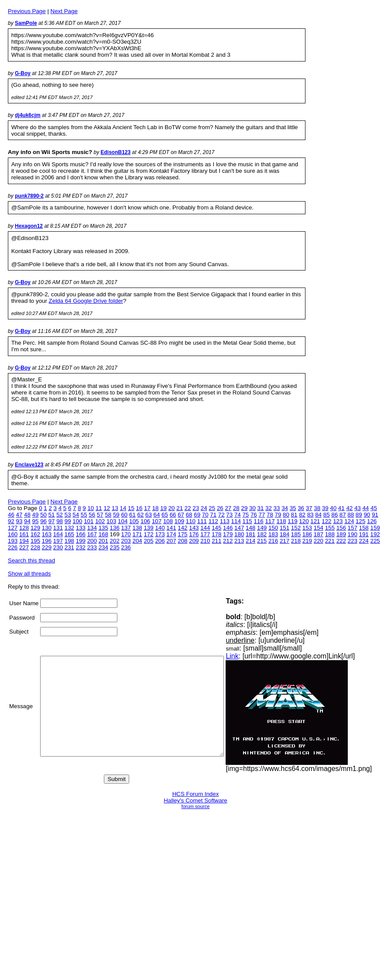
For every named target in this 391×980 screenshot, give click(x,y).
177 (205, 534)
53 (68, 515)
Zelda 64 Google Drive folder (86, 301)
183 (273, 534)
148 (250, 528)
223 (353, 541)
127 (13, 528)
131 (58, 528)
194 (24, 541)
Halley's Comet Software (195, 800)
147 (239, 528)
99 (68, 521)
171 (137, 534)
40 (333, 508)
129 (35, 528)
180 (239, 534)
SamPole (26, 23)
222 (341, 541)
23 (196, 508)
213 (239, 541)
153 (307, 528)
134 (92, 528)
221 (330, 541)
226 (13, 547)
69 (197, 515)
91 (375, 515)
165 (69, 534)
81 (294, 515)
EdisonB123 (116, 152)
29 (244, 508)
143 (194, 528)
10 (91, 508)
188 (330, 534)
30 (252, 508)
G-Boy (23, 73)
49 (36, 515)
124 (349, 521)
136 (115, 528)
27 (228, 508)
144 (205, 528)
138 (137, 528)
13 (115, 508)
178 (216, 534)
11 (99, 508)
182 (262, 534)
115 (247, 521)
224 (364, 541)
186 (307, 534)
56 (92, 515)
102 (100, 521)
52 (60, 515)
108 (168, 521)
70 (205, 515)
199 (81, 541)
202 (115, 541)
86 (334, 515)
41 (341, 508)
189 (341, 534)
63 (149, 515)
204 (137, 541)
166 (81, 534)
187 (319, 534)
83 (310, 515)
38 (317, 508)
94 (27, 521)
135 (103, 528)
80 (286, 515)
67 (181, 515)
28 (236, 508)
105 (134, 521)
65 (165, 515)
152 (296, 528)
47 (19, 515)
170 (126, 534)
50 (43, 515)
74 (238, 515)
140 (160, 528)
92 (11, 521)
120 (304, 521)
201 (103, 541)
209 (194, 541)
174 (171, 534)
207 (171, 541)
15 (131, 508)
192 (375, 534)
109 (179, 521)
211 (216, 541)
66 (173, 515)
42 (349, 508)
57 (100, 515)
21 (180, 508)
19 (163, 508)
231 (69, 547)
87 (343, 515)
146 (228, 528)
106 (145, 521)
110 (191, 521)
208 (182, 541)
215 (262, 541)
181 (250, 534)
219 (307, 541)
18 (156, 508)
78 (270, 515)
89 (359, 515)
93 (19, 521)
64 (157, 515)
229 (47, 547)
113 (225, 521)
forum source (196, 806)
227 (24, 547)
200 (92, 541)
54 (76, 515)
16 (139, 508)
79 (278, 515)
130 (47, 528)
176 (194, 534)
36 (301, 508)
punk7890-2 (29, 196)
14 (123, 508)
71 (213, 515)
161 (24, 534)
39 (325, 508)
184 (285, 534)
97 (52, 521)
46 (11, 515)
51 (52, 515)
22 (188, 508)
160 (13, 534)
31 (261, 508)
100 (77, 521)
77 (262, 515)
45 (374, 508)
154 (319, 528)
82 (302, 515)
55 (84, 515)
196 (47, 541)
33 (277, 508)
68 (189, 515)
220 (319, 541)
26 (220, 508)
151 (285, 528)
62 (141, 515)
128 (24, 528)
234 (103, 547)
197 (58, 541)
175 (182, 534)
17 (147, 508)
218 (296, 541)
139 (148, 528)
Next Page (64, 11)
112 (213, 521)
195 (35, 541)
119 (292, 521)
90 (367, 515)
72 (221, 515)
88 (351, 515)
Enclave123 (29, 465)
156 (341, 528)
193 (13, 541)
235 (115, 547)
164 (58, 534)
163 (47, 534)
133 (81, 528)
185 (296, 534)
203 (126, 541)
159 (375, 528)
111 (202, 521)
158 (364, 528)
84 (318, 515)
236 (126, 547)
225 (375, 541)
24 (204, 508)
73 (229, 515)
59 (116, 515)
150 (273, 528)
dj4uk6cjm (28, 115)
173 (160, 534)
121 (315, 521)
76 (254, 515)
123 (338, 521)
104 (123, 521)
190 (353, 534)
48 (27, 515)
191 (364, 534)
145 (216, 528)
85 (327, 515)
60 (124, 515)
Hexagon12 (29, 226)
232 (81, 547)
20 (172, 508)
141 (171, 528)
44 (365, 508)
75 (245, 515)
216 (273, 541)
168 (103, 534)
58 (108, 515)
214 (250, 541)
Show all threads (29, 574)
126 (372, 521)
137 (126, 528)
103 (111, 521)
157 (353, 528)
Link (250, 656)
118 (281, 521)
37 (309, 508)
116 (259, 521)
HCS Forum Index (196, 794)
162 (35, 534)
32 (269, 508)
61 (132, 515)
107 (157, 521)
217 (285, 541)
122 (326, 521)
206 (160, 541)
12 (107, 508)
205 (148, 541)
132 (69, 528)
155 (330, 528)
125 (360, 521)
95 (36, 521)
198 (69, 541)
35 (293, 508)
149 (262, 528)
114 (236, 521)
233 (92, 547)
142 (182, 528)
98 (60, 521)
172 (148, 534)
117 (270, 521)
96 (43, 521)
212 (228, 541)
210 (205, 541)
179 (228, 534)
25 (212, 508)
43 (358, 508)
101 (89, 521)
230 (58, 547)
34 (285, 508)
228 (35, 547)
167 (92, 534)
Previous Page (27, 11)
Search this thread (31, 560)
